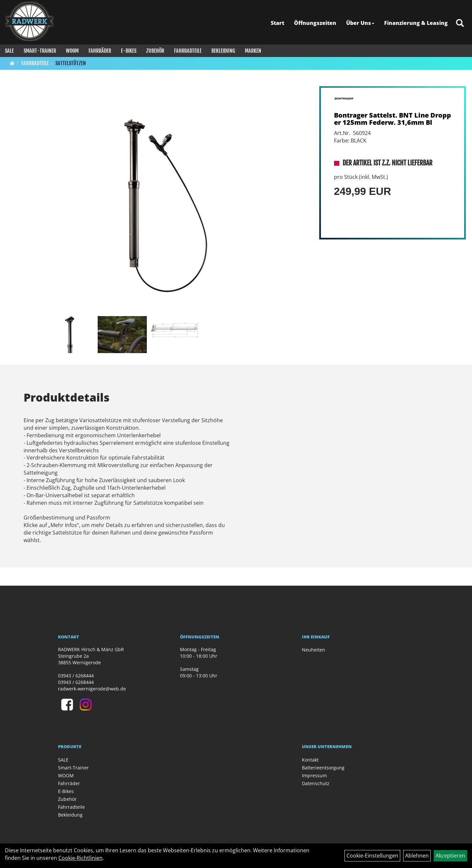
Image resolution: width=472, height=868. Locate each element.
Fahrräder (100, 51)
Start (277, 23)
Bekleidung (223, 51)
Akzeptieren (450, 856)
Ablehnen (417, 856)
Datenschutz (316, 783)
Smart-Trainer (40, 51)
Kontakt (310, 760)
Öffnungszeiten (315, 23)
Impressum (314, 775)
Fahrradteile (188, 51)
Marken (253, 51)
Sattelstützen (71, 63)
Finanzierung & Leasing (416, 23)
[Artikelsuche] (460, 23)
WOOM (72, 51)
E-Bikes (129, 51)
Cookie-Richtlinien (80, 858)
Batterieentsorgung (323, 768)
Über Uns (360, 23)
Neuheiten (314, 650)
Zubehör (155, 51)
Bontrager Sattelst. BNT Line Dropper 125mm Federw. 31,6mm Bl (393, 119)
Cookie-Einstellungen (372, 856)
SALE (9, 51)
